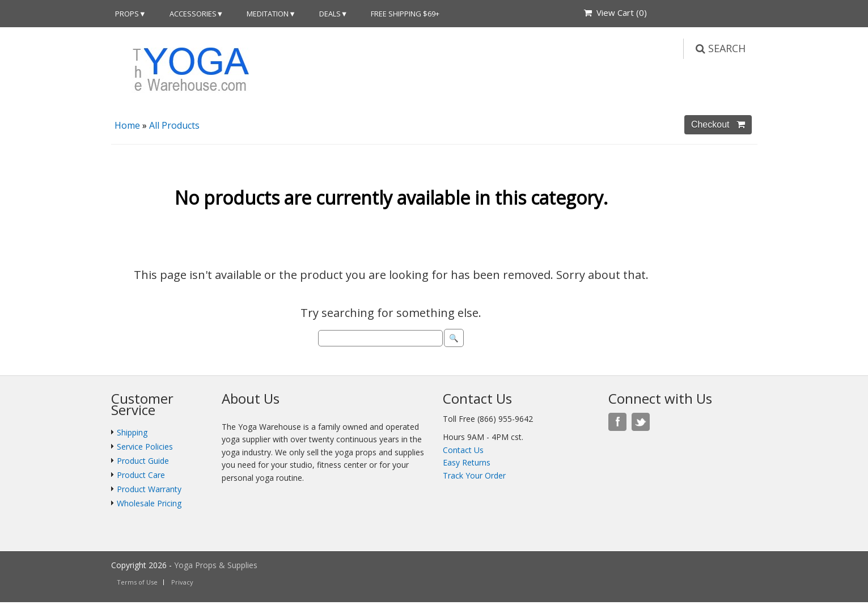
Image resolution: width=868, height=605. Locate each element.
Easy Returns (467, 462)
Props (127, 14)
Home (127, 125)
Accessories (193, 14)
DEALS (330, 14)
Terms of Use (137, 582)
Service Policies (145, 447)
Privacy (182, 582)
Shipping (132, 432)
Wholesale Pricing (149, 503)
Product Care (141, 475)
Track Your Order (474, 475)
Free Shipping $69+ (405, 14)
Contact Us (463, 450)
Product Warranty (149, 489)
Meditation (268, 14)
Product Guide (143, 461)
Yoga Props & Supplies (216, 565)
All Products (174, 125)
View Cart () (615, 12)
